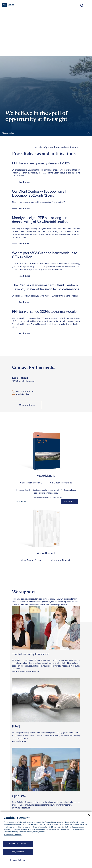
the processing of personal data (51, 498)
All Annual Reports (61, 560)
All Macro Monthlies (61, 483)
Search (82, 6)
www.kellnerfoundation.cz (26, 671)
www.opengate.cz (21, 808)
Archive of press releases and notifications (57, 147)
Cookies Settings (18, 860)
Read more (25, 182)
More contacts (27, 405)
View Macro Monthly (31, 483)
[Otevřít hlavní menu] (88, 5)
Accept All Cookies (18, 844)
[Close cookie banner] (88, 815)
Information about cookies (13, 835)
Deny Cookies (18, 852)
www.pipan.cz (19, 741)
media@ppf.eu (21, 394)
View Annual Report (32, 560)
